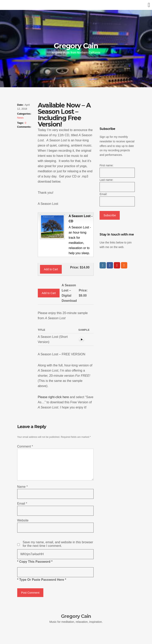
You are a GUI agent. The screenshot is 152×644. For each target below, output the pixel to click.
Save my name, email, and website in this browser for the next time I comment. (58, 544)
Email (22, 504)
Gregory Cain (76, 46)
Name (22, 487)
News (20, 118)
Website (23, 520)
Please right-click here (53, 397)
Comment (25, 446)
